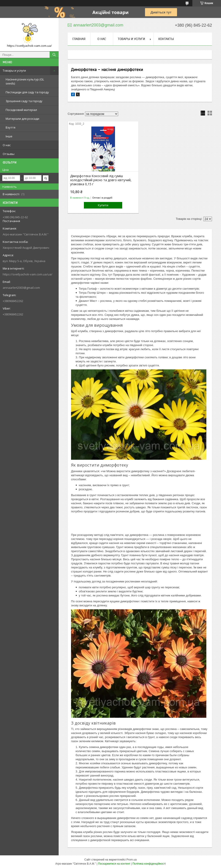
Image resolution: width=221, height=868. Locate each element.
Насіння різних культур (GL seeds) (25, 81)
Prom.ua (132, 860)
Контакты (166, 39)
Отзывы (9, 154)
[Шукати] (54, 55)
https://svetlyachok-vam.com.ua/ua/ (28, 274)
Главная (79, 39)
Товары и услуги (14, 70)
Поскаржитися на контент (114, 864)
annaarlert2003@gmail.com (21, 288)
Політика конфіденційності (149, 864)
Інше (9, 136)
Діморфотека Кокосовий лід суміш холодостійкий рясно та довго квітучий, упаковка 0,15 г (101, 180)
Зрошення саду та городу (24, 101)
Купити (103, 205)
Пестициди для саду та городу (27, 92)
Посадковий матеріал (21, 110)
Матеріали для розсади (22, 119)
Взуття (10, 127)
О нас (7, 145)
